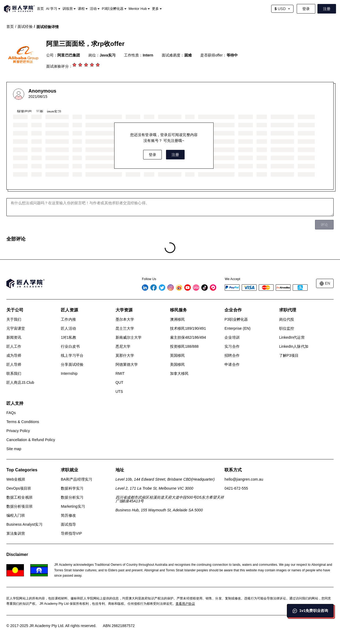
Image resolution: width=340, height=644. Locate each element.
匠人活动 (68, 328)
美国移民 (177, 364)
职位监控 (287, 328)
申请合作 (232, 364)
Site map (14, 449)
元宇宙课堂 (16, 328)
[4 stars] (92, 65)
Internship (69, 373)
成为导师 (14, 355)
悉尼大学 (123, 346)
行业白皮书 (70, 346)
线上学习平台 (72, 355)
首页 (10, 27)
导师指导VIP (71, 533)
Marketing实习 (73, 506)
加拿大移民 (179, 373)
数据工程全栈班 (20, 497)
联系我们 (14, 373)
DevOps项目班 (19, 488)
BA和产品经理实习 (76, 479)
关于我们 (14, 319)
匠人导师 (14, 364)
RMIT (120, 373)
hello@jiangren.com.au (244, 479)
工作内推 (68, 319)
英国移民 (177, 355)
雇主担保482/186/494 (188, 337)
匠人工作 (14, 346)
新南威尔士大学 (129, 337)
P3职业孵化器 (236, 319)
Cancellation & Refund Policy (31, 440)
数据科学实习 (72, 488)
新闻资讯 (14, 337)
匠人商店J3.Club (20, 382)
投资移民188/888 (184, 346)
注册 (327, 9)
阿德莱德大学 (127, 364)
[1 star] (75, 65)
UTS (119, 391)
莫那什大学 (125, 355)
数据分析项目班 (20, 506)
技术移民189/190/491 (188, 328)
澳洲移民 (177, 319)
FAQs (11, 413)
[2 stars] (81, 65)
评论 (324, 225)
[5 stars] (98, 65)
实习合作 (232, 346)
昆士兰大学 (125, 328)
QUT (120, 382)
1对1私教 (69, 337)
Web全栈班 (16, 479)
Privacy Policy (18, 431)
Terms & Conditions (23, 422)
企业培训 (232, 337)
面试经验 (25, 27)
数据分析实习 (72, 497)
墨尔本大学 (125, 319)
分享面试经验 (72, 364)
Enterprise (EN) (237, 328)
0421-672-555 (236, 488)
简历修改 (68, 515)
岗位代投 (287, 319)
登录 (306, 9)
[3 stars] (87, 65)
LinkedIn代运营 (292, 337)
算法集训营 (16, 533)
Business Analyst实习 (24, 524)
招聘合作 (232, 355)
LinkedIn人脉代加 (294, 346)
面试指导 (68, 524)
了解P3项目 (289, 355)
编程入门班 (16, 515)
